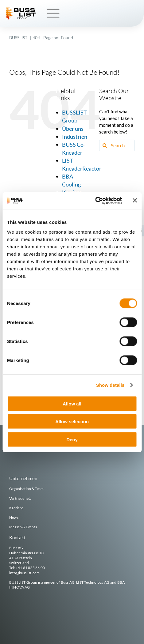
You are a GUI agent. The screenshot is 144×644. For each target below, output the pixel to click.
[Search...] (117, 145)
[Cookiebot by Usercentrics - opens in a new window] (95, 201)
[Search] (105, 145)
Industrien (75, 137)
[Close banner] (135, 201)
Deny (72, 439)
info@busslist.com (24, 573)
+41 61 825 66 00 (30, 568)
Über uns (73, 129)
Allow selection (72, 422)
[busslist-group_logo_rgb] (21, 9)
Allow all (72, 403)
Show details (110, 385)
